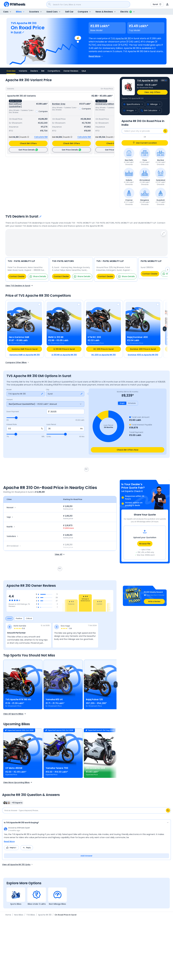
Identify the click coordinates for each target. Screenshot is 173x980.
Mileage (154, 104)
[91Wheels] (15, 4)
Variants (23, 71)
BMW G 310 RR (56, 330)
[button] (145, 589)
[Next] (165, 322)
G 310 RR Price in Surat (64, 342)
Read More (9, 834)
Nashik (11, 520)
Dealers (34, 71)
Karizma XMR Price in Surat (25, 342)
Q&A (84, 71)
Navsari (11, 500)
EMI (43, 71)
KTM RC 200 (94, 330)
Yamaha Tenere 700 (57, 761)
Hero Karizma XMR (19, 330)
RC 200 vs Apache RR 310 (104, 348)
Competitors (54, 71)
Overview (11, 72)
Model (9, 383)
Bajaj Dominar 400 (137, 330)
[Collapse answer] (168, 816)
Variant (10, 393)
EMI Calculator (150, 110)
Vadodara (13, 529)
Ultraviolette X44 (95, 761)
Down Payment (13, 405)
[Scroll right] (116, 678)
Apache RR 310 (45, 908)
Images (130, 110)
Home (8, 908)
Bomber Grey (59, 104)
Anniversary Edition (105, 104)
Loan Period (51, 417)
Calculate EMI (41, 137)
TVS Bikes (31, 908)
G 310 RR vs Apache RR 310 (64, 348)
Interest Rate (12, 417)
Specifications (133, 104)
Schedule (132, 396)
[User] (167, 4)
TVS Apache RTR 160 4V (18, 692)
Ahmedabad (14, 539)
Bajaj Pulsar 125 (94, 692)
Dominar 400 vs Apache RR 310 (143, 348)
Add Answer (86, 849)
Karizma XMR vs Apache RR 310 (25, 348)
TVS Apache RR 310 (121, 38)
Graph (122, 396)
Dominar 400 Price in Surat (143, 342)
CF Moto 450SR (14, 761)
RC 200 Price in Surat (104, 342)
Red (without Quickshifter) (15, 105)
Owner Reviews (71, 71)
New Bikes (19, 908)
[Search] (165, 131)
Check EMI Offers (28, 143)
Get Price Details (28, 150)
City (48, 383)
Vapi (10, 510)
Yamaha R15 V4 (54, 692)
